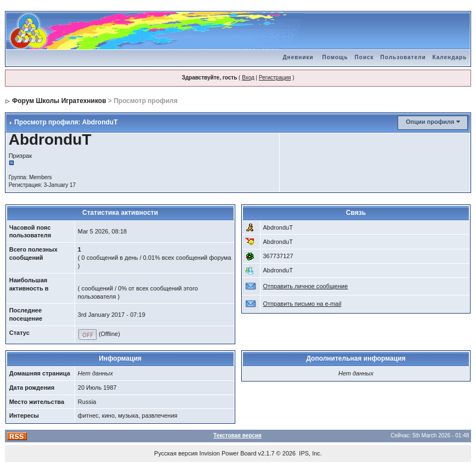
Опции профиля (430, 122)
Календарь (450, 57)
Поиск (364, 57)
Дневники (298, 57)
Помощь (335, 57)
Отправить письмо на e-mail (302, 304)
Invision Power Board (228, 453)
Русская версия (176, 453)
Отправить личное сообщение (306, 286)
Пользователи (403, 57)
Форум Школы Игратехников (59, 101)
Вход (248, 78)
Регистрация (275, 78)
